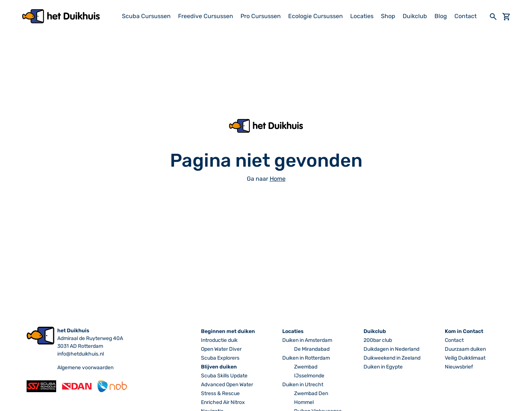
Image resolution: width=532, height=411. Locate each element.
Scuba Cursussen (146, 16)
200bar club (378, 340)
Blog (441, 16)
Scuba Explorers (220, 358)
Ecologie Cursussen (316, 16)
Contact (465, 16)
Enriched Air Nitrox (223, 402)
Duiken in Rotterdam (306, 358)
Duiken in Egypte (383, 367)
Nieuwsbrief (459, 367)
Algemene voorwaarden (85, 368)
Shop (388, 16)
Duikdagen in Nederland (391, 349)
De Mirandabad (312, 349)
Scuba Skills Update (224, 376)
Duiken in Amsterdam (307, 340)
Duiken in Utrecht (303, 385)
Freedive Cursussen (206, 16)
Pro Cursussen (261, 16)
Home (278, 179)
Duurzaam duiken (465, 349)
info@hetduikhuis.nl (81, 354)
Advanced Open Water (227, 385)
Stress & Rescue (220, 393)
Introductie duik (219, 340)
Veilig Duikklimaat (465, 358)
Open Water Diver (221, 349)
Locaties (362, 16)
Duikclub (415, 16)
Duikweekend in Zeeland (392, 358)
